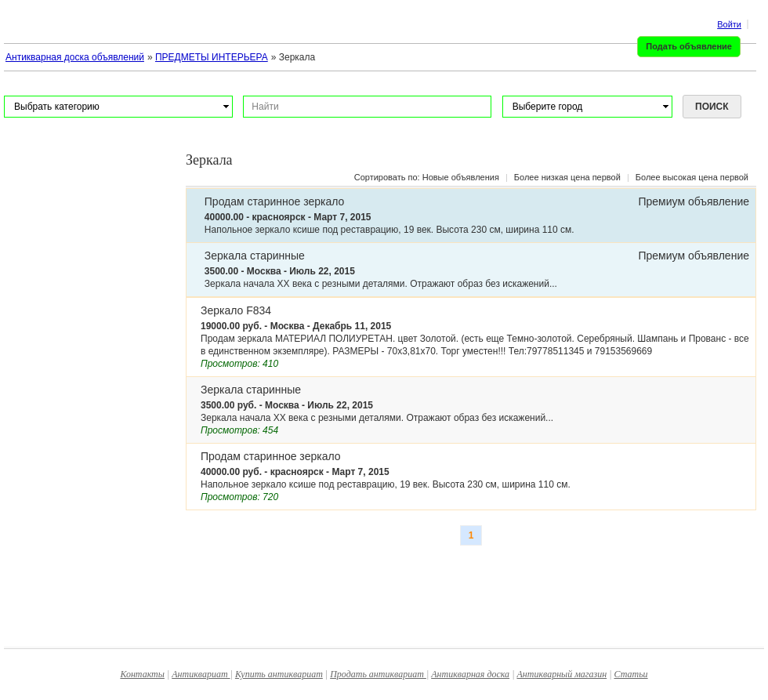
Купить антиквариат (279, 674)
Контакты (142, 674)
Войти (729, 24)
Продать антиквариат (378, 674)
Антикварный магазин (562, 674)
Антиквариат (201, 674)
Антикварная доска (470, 674)
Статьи (631, 674)
